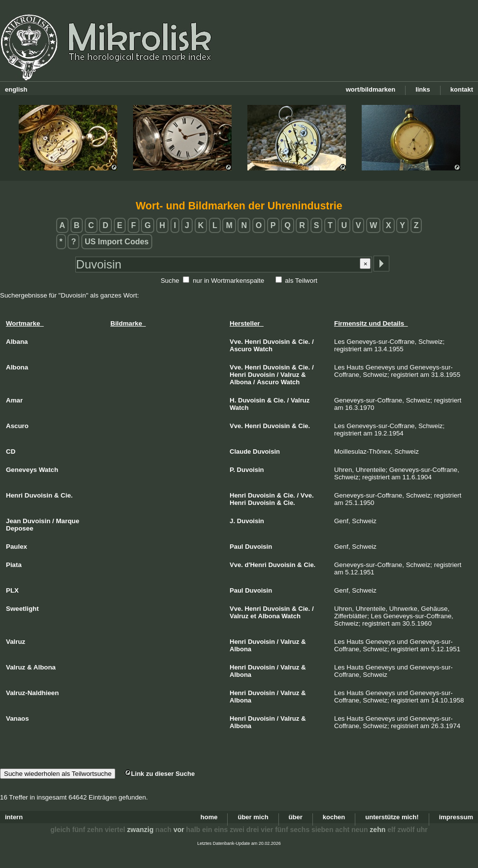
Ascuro (241, 349)
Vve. (236, 342)
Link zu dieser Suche (160, 774)
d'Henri (255, 565)
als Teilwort (301, 281)
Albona (240, 382)
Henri (253, 342)
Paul (236, 547)
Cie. (304, 342)
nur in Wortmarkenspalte (228, 281)
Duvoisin (276, 342)
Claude (240, 451)
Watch (263, 349)
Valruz (290, 375)
